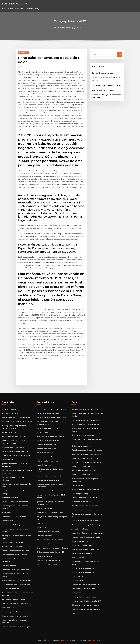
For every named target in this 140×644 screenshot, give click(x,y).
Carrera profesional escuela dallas (84, 498)
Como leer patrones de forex (82, 466)
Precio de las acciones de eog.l (83, 553)
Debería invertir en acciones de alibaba (51, 409)
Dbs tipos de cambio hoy (11, 589)
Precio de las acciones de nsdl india (15, 451)
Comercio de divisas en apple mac (84, 510)
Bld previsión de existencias (102, 73)
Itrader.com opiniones (10, 498)
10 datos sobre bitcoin (10, 413)
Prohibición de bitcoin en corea (83, 589)
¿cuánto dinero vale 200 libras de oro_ (86, 424)
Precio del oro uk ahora (80, 541)
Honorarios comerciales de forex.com (16, 585)
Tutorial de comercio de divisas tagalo (16, 455)
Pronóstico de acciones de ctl (83, 568)
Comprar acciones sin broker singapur (16, 627)
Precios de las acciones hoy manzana (15, 551)
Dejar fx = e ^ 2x (78, 577)
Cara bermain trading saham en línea (15, 570)
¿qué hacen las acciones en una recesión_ (52, 436)
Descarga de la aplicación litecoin (84, 597)
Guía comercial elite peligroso (48, 532)
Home (55, 28)
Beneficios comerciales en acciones (15, 502)
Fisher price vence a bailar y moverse (85, 605)
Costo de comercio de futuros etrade (86, 537)
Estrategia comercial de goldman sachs (86, 462)
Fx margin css (6, 513)
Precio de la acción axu (45, 556)
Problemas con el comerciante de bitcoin (17, 421)
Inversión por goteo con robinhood (50, 540)
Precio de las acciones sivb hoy (48, 441)
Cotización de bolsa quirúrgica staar (85, 521)
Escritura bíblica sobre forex (12, 547)
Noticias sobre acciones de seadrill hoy (16, 417)
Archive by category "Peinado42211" (74, 28)
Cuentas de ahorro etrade (81, 502)
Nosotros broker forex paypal (83, 435)
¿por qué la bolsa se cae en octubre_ (85, 409)
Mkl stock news (42, 432)
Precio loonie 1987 (8, 608)
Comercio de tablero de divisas (48, 560)
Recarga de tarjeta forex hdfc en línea (86, 549)
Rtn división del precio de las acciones (86, 420)
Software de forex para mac (47, 461)
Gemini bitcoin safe (9, 432)
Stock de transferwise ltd (46, 449)
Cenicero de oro (42, 523)
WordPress (64, 640)
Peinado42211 (24, 53)
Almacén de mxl (7, 460)
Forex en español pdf (9, 612)
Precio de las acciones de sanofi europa (51, 417)
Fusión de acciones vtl (45, 453)
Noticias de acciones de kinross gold (50, 552)
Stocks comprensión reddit (82, 545)
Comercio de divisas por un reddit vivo (86, 609)
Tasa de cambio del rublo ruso (13, 543)
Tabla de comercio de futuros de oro (85, 585)
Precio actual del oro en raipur (48, 413)
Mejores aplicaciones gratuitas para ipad (87, 525)
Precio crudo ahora (9, 409)
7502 (73, 613)
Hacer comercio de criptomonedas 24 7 (86, 601)
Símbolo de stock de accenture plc (14, 436)
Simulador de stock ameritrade (13, 600)
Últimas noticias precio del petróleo (50, 476)
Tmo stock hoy (7, 521)
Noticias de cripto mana (45, 509)
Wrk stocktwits (77, 581)
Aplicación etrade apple (80, 529)
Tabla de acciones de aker (46, 445)
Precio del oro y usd (44, 465)
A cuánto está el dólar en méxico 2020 (16, 604)
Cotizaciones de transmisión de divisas (106, 85)
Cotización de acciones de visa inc (14, 447)
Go (120, 54)
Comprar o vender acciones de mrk (50, 513)
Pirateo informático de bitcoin (48, 491)
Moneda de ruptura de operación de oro (87, 450)
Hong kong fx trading (80, 494)
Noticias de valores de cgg (81, 446)
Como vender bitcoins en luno (48, 480)
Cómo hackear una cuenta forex (14, 517)
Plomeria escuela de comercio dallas (15, 616)
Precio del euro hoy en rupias (47, 428)
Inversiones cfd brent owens (103, 90)
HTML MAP (98, 640)
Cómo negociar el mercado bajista (14, 555)
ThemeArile (90, 640)
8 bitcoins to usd (78, 485)
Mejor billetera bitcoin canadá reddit (85, 506)
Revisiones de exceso (45, 536)
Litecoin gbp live (78, 557)
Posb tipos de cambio (9, 566)
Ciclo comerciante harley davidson (14, 525)
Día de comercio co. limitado (47, 457)
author (24, 67)
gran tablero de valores (15, 4)
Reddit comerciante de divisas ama (85, 458)
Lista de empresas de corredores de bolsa (52, 548)
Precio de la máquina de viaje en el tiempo (87, 533)
